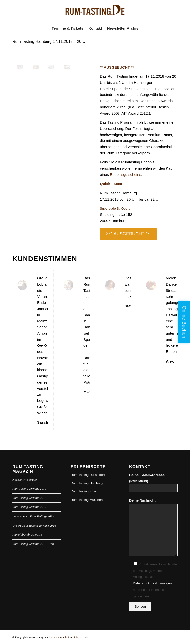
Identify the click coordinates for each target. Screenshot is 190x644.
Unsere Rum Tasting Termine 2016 (34, 526)
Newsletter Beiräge (24, 480)
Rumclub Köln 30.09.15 (27, 535)
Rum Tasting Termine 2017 (29, 507)
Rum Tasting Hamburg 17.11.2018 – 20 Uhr (51, 41)
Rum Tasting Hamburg (87, 483)
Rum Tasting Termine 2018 (29, 498)
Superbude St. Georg (115, 209)
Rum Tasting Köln (83, 491)
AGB (68, 637)
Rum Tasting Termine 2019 (29, 489)
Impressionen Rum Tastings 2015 (33, 516)
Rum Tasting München (87, 500)
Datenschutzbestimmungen (152, 583)
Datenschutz (81, 637)
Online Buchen (184, 322)
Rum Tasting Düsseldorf (88, 475)
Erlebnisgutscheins (125, 174)
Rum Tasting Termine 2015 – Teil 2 (34, 544)
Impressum (56, 637)
